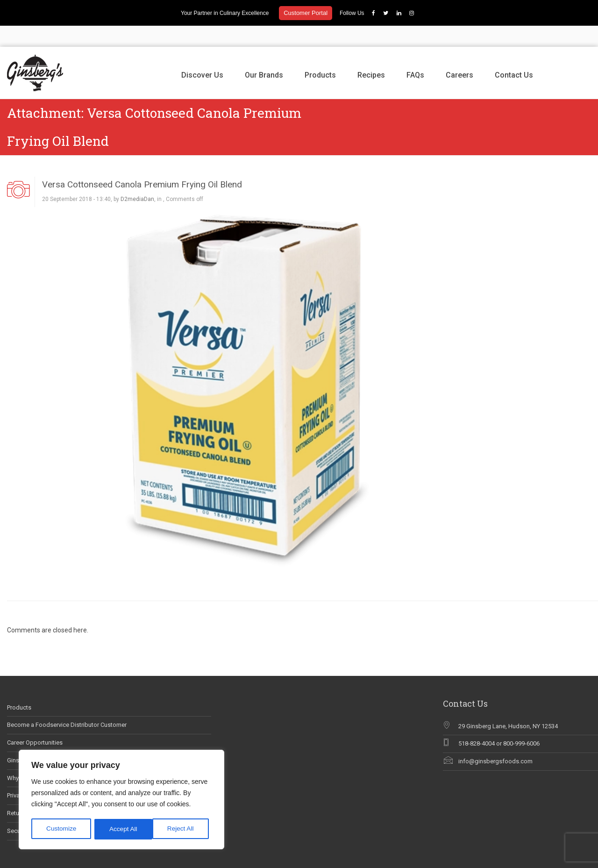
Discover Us (202, 54)
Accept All (183, 829)
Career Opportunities (35, 721)
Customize (61, 829)
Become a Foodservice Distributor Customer (67, 704)
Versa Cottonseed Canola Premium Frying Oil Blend (142, 163)
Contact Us (514, 54)
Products (320, 54)
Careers (459, 54)
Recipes (371, 54)
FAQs (415, 54)
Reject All (122, 829)
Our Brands (264, 54)
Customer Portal (306, 13)
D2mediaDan (137, 179)
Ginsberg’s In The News (39, 739)
